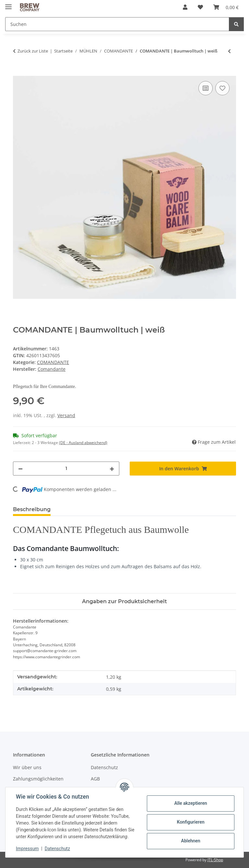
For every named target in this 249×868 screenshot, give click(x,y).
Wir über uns (27, 767)
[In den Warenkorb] (18, 72)
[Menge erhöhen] (112, 469)
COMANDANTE (53, 362)
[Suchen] (236, 24)
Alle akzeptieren (190, 803)
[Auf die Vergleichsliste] (206, 88)
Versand (66, 415)
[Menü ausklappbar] (8, 4)
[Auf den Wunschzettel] (222, 88)
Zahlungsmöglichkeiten (38, 779)
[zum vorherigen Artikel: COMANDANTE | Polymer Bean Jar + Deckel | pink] (229, 51)
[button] (185, 7)
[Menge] (66, 469)
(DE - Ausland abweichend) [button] (83, 443)
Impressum (27, 849)
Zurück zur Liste (33, 51)
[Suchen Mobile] (117, 24)
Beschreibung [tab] (32, 509)
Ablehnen (190, 841)
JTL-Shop (215, 860)
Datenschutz (57, 849)
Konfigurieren (190, 822)
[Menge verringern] (20, 469)
